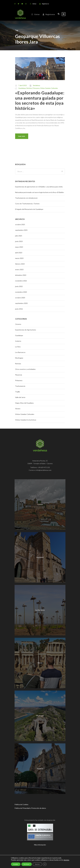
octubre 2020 (20, 298)
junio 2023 (19, 241)
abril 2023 (19, 253)
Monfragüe (19, 358)
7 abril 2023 (23, 85)
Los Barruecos (20, 352)
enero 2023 (19, 269)
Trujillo (18, 392)
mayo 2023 (19, 247)
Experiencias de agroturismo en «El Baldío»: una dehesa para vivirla (39, 187)
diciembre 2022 (21, 275)
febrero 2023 (20, 264)
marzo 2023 (19, 258)
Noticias (29, 88)
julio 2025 (19, 236)
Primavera (36, 88)
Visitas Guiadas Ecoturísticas (26, 420)
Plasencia (19, 375)
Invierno (18, 341)
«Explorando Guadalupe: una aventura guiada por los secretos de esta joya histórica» (40, 100)
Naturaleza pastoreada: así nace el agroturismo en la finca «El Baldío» (40, 192)
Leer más (22, 136)
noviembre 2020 (21, 292)
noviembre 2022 (21, 281)
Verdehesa (36, 85)
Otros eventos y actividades (25, 369)
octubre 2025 (20, 224)
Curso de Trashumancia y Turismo (27, 204)
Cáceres (18, 324)
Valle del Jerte (20, 397)
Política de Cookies (21, 804)
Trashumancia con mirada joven (26, 198)
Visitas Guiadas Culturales (49, 88)
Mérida (40, 663)
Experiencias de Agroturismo (26, 330)
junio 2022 (19, 286)
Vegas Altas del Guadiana (24, 403)
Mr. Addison (57, 862)
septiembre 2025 (21, 230)
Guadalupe (22, 88)
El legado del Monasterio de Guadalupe (29, 209)
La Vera (18, 347)
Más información (40, 845)
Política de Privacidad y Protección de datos (30, 808)
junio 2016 (19, 309)
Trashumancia (20, 386)
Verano (18, 409)
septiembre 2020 (21, 303)
